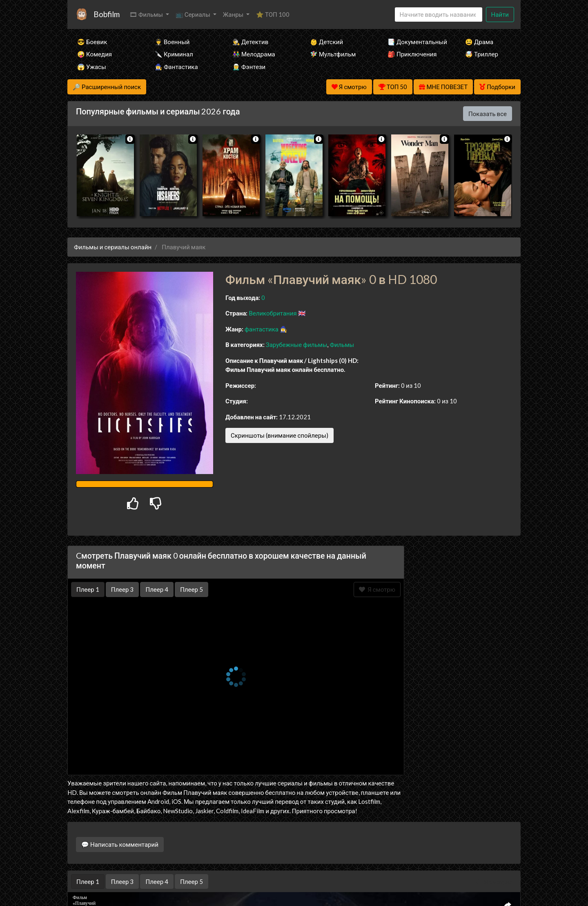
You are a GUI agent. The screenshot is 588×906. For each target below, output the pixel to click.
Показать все (488, 114)
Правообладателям (294, 884)
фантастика (262, 329)
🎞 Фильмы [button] (147, 14)
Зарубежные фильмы (297, 345)
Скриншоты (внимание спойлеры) (280, 435)
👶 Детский (326, 42)
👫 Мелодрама (254, 54)
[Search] (439, 15)
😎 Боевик (92, 42)
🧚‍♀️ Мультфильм (333, 54)
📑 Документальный (415, 42)
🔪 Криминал (174, 54)
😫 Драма (479, 42)
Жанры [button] (234, 14)
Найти (500, 14)
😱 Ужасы (92, 67)
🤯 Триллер (482, 54)
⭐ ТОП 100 (273, 14)
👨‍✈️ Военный (172, 42)
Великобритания (273, 313)
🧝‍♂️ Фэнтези (249, 67)
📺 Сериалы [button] (194, 14)
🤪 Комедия (95, 54)
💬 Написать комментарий (120, 844)
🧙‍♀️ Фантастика (176, 67)
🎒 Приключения (412, 54)
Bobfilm (107, 14)
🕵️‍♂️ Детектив (250, 42)
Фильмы (342, 345)
